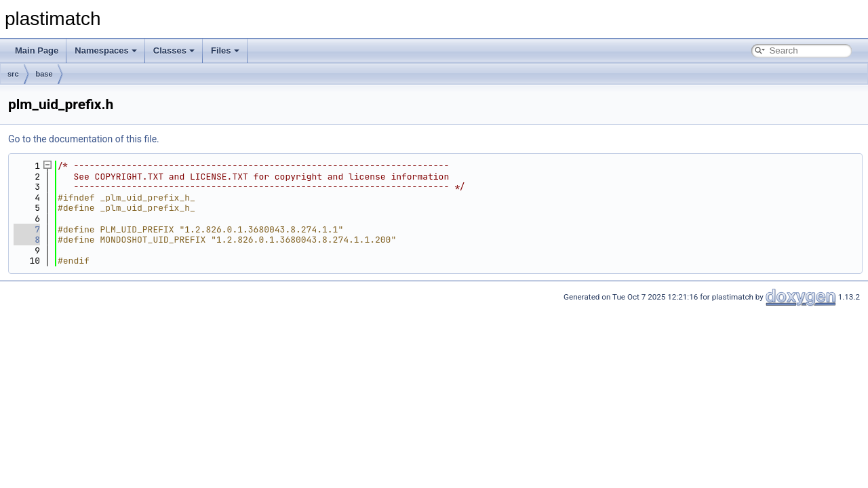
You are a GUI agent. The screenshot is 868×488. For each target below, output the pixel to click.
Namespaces (106, 50)
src (13, 74)
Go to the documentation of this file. (84, 139)
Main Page (37, 50)
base (44, 74)
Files (225, 50)
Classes (174, 50)
